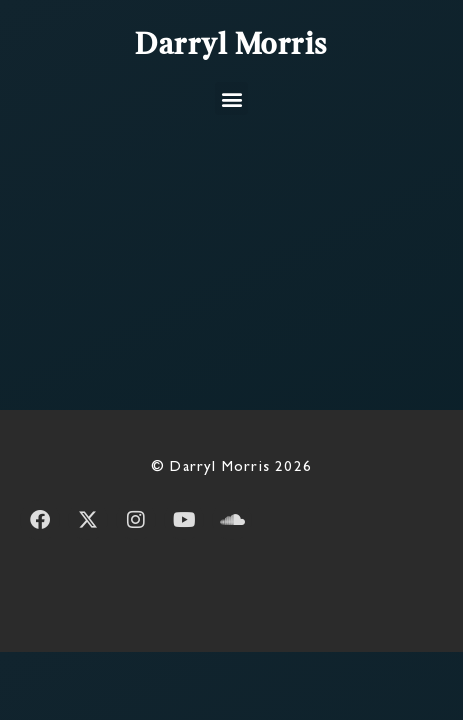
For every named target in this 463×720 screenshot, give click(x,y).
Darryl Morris (231, 46)
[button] (231, 98)
